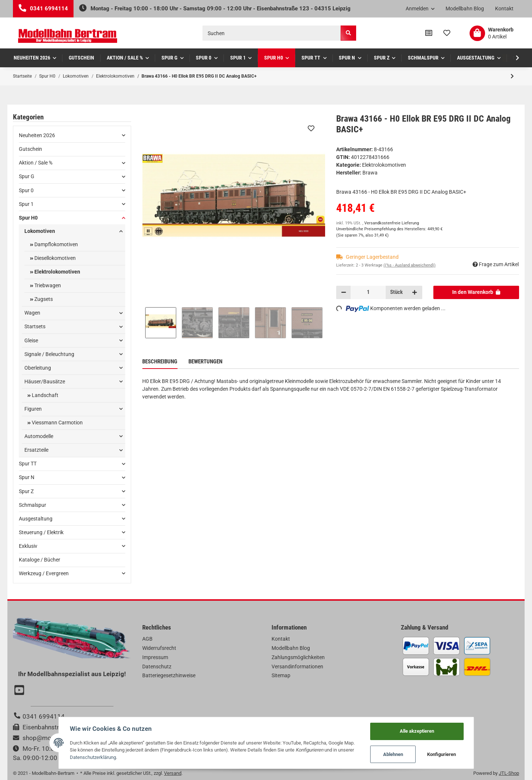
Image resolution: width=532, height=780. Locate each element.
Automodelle (39, 436)
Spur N (27, 477)
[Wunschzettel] (447, 33)
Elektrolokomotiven (384, 165)
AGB (147, 639)
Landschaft (45, 395)
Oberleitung (38, 368)
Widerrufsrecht (159, 648)
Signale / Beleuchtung (49, 354)
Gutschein (30, 149)
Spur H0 (28, 218)
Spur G (27, 176)
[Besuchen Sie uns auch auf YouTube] (20, 691)
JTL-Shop (509, 773)
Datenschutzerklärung (93, 757)
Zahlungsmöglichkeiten (298, 657)
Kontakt (504, 9)
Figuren (33, 409)
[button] (420, 9)
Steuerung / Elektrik (41, 532)
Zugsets (43, 299)
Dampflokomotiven (56, 244)
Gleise (31, 340)
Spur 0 (26, 190)
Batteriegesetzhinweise (169, 675)
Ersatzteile (36, 450)
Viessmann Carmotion (57, 423)
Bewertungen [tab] (205, 362)
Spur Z (26, 491)
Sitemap (281, 675)
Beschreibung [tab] (160, 362)
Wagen (32, 313)
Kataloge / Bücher (40, 560)
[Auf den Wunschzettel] (311, 128)
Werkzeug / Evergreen (44, 573)
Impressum (155, 657)
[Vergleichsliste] (429, 33)
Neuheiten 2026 (37, 135)
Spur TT (28, 464)
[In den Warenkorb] (476, 292)
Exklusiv (28, 546)
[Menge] (368, 292)
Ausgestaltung (36, 519)
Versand (173, 773)
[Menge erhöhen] (415, 292)
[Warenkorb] (492, 33)
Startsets (35, 326)
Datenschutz (157, 667)
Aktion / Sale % (36, 163)
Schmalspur (33, 505)
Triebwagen (47, 285)
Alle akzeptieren (417, 731)
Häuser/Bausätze (45, 381)
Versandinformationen (297, 667)
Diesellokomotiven (54, 258)
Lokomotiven (40, 231)
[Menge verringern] (344, 292)
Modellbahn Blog (465, 9)
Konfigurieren (441, 754)
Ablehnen (393, 754)
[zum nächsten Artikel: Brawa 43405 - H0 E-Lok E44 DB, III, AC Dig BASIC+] (512, 76)
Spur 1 (26, 204)
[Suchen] (272, 33)
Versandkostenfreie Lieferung (392, 223)
